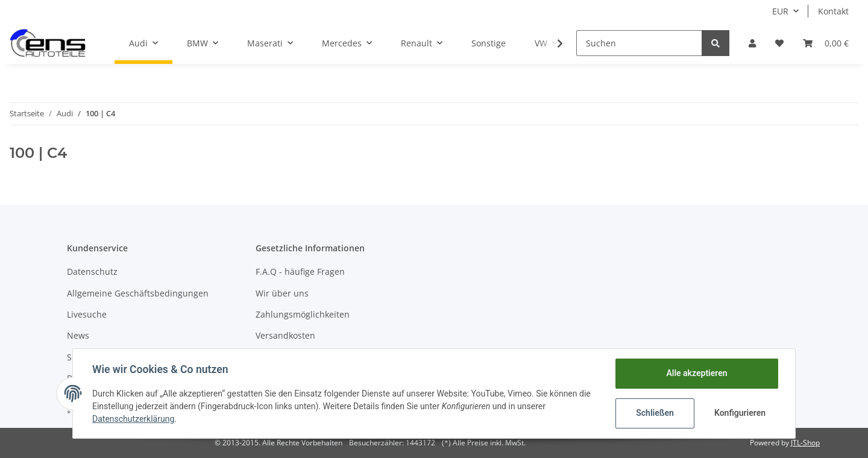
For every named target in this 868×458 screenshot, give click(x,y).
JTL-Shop (805, 443)
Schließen (655, 413)
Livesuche (87, 314)
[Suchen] (639, 43)
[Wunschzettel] (779, 43)
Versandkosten (285, 335)
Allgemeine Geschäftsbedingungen (138, 293)
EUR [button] (780, 11)
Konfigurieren (740, 413)
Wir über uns (282, 293)
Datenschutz (92, 271)
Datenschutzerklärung (133, 419)
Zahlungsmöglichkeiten (303, 314)
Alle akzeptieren (697, 373)
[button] (752, 43)
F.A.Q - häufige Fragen (300, 271)
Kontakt (833, 11)
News (78, 335)
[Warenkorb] (826, 43)
